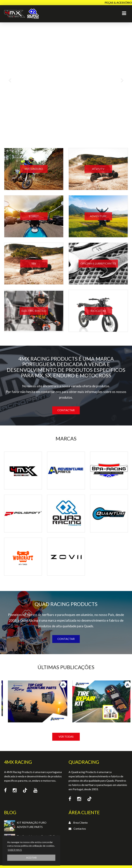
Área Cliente (80, 822)
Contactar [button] (66, 410)
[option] (34, 715)
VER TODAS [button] (66, 736)
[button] (10, 78)
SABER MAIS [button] (15, 850)
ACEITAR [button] (31, 858)
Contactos (80, 829)
